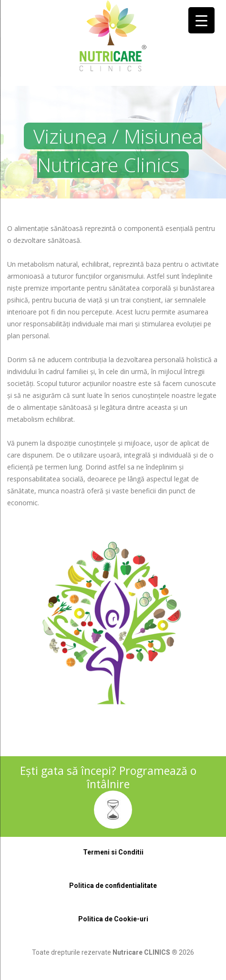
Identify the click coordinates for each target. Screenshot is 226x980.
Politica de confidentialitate (113, 886)
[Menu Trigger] (201, 20)
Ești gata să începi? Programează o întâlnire (108, 777)
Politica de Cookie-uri (113, 919)
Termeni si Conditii (113, 852)
